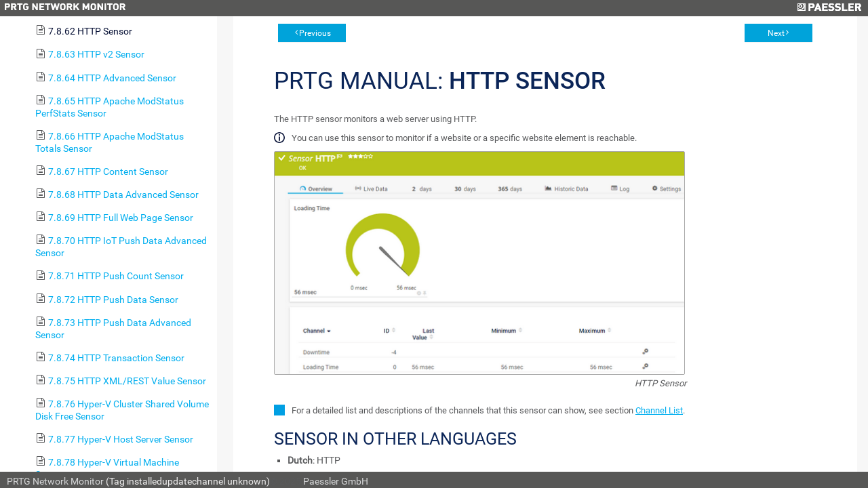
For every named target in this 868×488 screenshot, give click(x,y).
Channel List (659, 410)
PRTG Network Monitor (55, 481)
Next (776, 33)
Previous (315, 33)
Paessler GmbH (336, 481)
